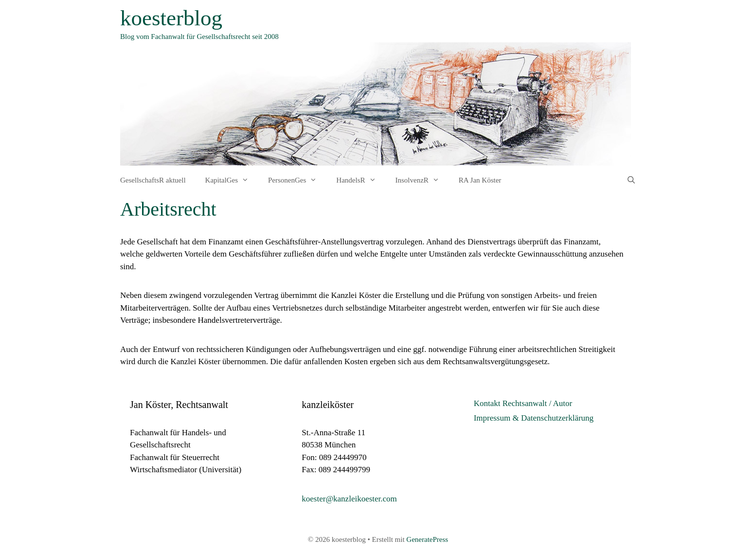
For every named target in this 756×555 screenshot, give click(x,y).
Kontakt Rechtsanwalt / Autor (523, 403)
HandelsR (361, 180)
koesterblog (171, 18)
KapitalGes (232, 180)
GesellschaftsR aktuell (153, 180)
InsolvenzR (422, 180)
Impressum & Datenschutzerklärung (534, 418)
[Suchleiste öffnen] (631, 180)
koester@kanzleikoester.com (349, 499)
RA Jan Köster (480, 180)
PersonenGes (297, 180)
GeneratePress (427, 539)
